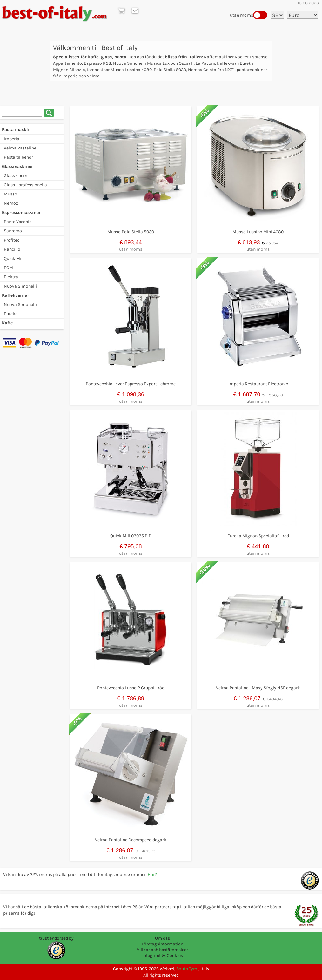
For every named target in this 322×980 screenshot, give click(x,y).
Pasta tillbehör (18, 157)
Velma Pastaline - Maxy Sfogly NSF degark (258, 688)
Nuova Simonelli (20, 286)
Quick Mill (14, 258)
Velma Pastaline (20, 148)
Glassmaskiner (17, 166)
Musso (10, 194)
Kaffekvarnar (16, 295)
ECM (8, 268)
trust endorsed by (56, 938)
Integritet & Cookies (163, 955)
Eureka (11, 314)
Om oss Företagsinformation (162, 941)
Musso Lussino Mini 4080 (258, 232)
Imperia (12, 139)
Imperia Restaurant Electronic (258, 384)
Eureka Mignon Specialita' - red (258, 536)
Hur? (152, 874)
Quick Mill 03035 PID (131, 536)
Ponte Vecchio (18, 222)
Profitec (12, 240)
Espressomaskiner (21, 212)
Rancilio (12, 249)
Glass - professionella (25, 185)
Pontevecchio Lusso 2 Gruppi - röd (131, 688)
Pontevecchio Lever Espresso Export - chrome (131, 384)
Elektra (11, 277)
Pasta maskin (16, 130)
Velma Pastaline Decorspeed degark (131, 840)
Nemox (11, 203)
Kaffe (7, 323)
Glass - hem (16, 176)
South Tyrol (187, 969)
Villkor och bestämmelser (162, 950)
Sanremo (13, 231)
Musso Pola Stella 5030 (131, 232)
